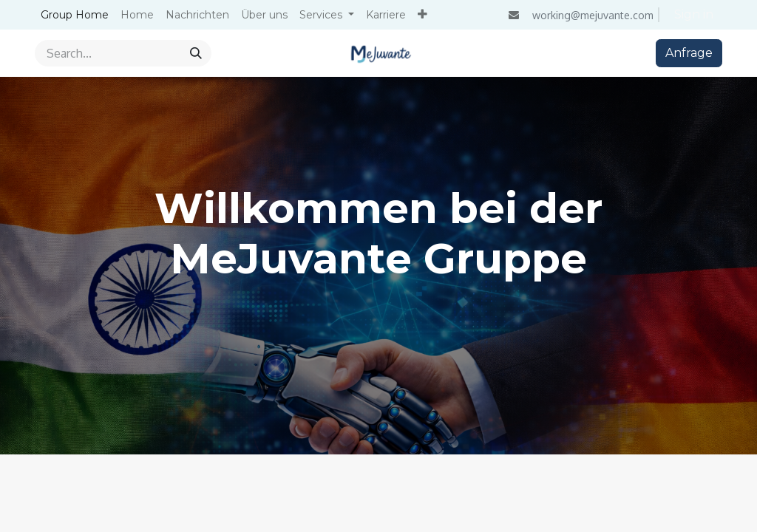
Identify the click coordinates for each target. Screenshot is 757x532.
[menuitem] (75, 15)
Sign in (694, 14)
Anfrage (689, 53)
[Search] (196, 53)
